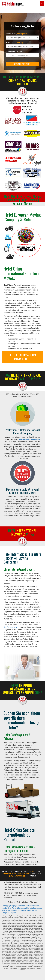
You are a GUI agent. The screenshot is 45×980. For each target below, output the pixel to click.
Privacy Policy (37, 874)
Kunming (15, 910)
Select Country (17, 34)
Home (32, 871)
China (19, 906)
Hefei (23, 906)
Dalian (9, 910)
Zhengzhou (21, 908)
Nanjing (13, 906)
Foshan (36, 906)
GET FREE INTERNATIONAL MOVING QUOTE (23, 357)
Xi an (9, 908)
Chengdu (29, 908)
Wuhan (14, 908)
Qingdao (13, 913)
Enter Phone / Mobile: (14, 51)
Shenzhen (29, 906)
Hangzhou (6, 913)
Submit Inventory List (17, 876)
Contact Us (32, 876)
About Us (40, 871)
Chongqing (6, 906)
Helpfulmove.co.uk (11, 627)
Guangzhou (37, 908)
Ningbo (4, 908)
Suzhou (35, 910)
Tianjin (29, 910)
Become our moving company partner (16, 874)
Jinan (4, 910)
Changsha (22, 910)
